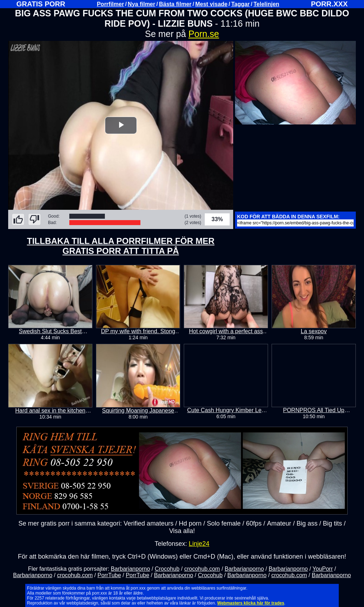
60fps (254, 523)
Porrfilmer (110, 4)
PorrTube (109, 575)
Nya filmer (141, 4)
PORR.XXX (329, 4)
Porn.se (204, 34)
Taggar (240, 4)
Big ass (307, 523)
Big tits (332, 523)
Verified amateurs (149, 523)
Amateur (279, 523)
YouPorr (323, 568)
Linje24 (199, 543)
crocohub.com (202, 568)
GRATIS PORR (41, 4)
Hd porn (190, 523)
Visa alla (181, 531)
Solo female (224, 523)
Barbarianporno (130, 568)
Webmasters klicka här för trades (251, 603)
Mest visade (211, 4)
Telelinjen (266, 4)
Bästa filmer (175, 4)
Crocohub (167, 568)
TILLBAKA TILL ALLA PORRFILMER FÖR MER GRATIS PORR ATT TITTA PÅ (121, 246)
